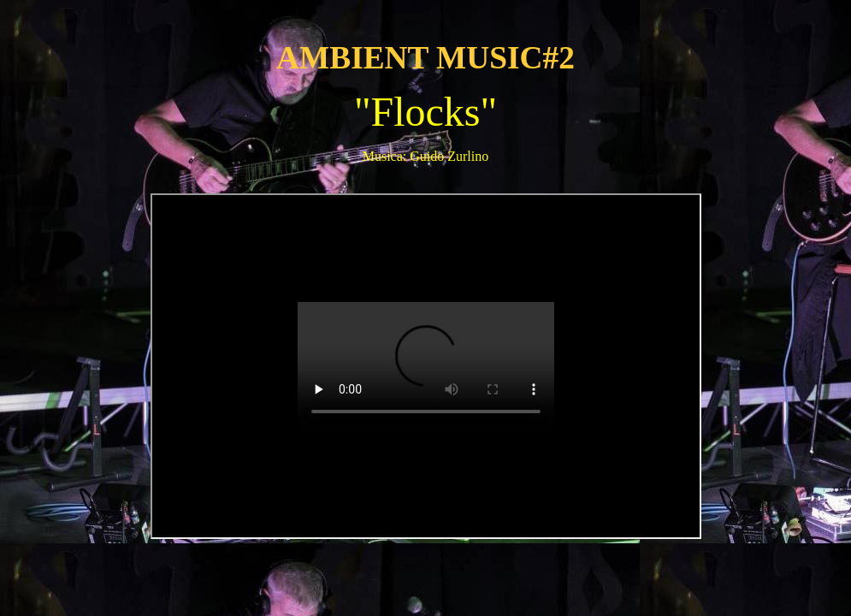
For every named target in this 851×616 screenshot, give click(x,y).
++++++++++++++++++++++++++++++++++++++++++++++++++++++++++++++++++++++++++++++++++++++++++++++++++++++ (426, 366)
